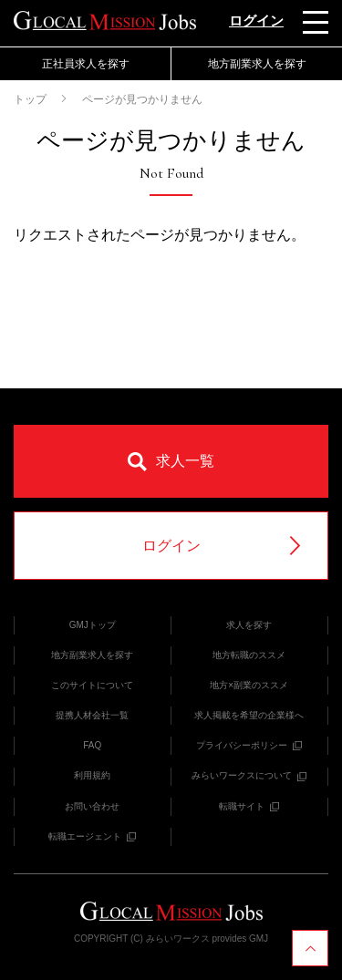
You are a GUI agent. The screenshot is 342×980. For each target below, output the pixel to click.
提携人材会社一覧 (92, 715)
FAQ (92, 745)
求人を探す (249, 625)
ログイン (256, 21)
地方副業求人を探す (257, 64)
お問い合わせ (92, 806)
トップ (30, 99)
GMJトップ (93, 625)
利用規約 (92, 775)
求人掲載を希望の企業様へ (249, 715)
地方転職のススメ (249, 655)
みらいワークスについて (249, 775)
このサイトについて (92, 685)
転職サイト (249, 806)
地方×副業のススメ (249, 685)
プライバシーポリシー (249, 745)
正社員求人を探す (86, 64)
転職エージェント (92, 836)
